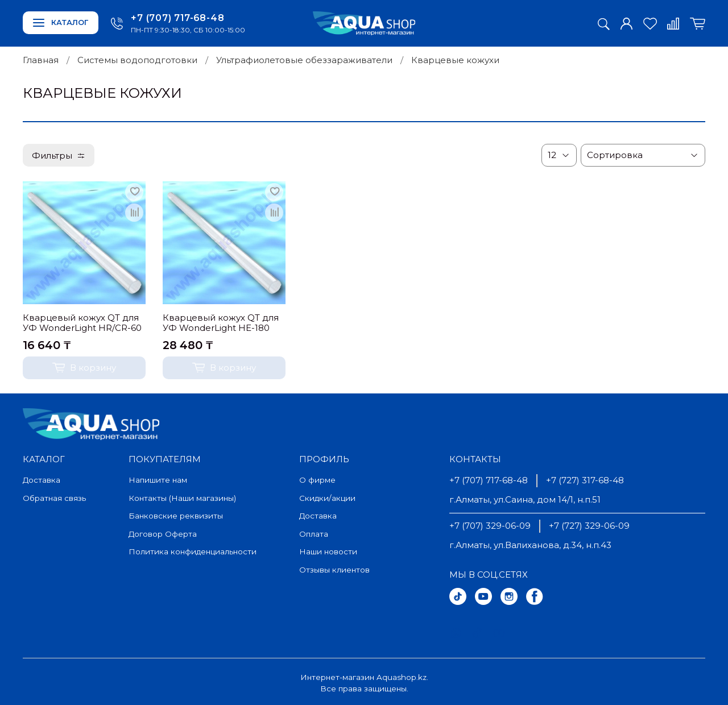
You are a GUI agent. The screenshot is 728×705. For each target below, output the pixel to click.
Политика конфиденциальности (193, 551)
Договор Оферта (163, 534)
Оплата (314, 534)
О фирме (317, 480)
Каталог (61, 22)
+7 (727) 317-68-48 (585, 480)
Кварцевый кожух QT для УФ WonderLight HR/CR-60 (82, 323)
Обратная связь (54, 498)
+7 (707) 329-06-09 (490, 526)
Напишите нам (158, 480)
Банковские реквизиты (176, 516)
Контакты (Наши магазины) (182, 498)
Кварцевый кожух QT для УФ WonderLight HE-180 (221, 323)
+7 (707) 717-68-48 (177, 18)
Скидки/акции (327, 498)
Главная (41, 60)
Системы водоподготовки (137, 60)
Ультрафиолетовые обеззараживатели (304, 60)
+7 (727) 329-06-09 (589, 526)
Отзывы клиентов (334, 570)
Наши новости (328, 551)
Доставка (42, 480)
